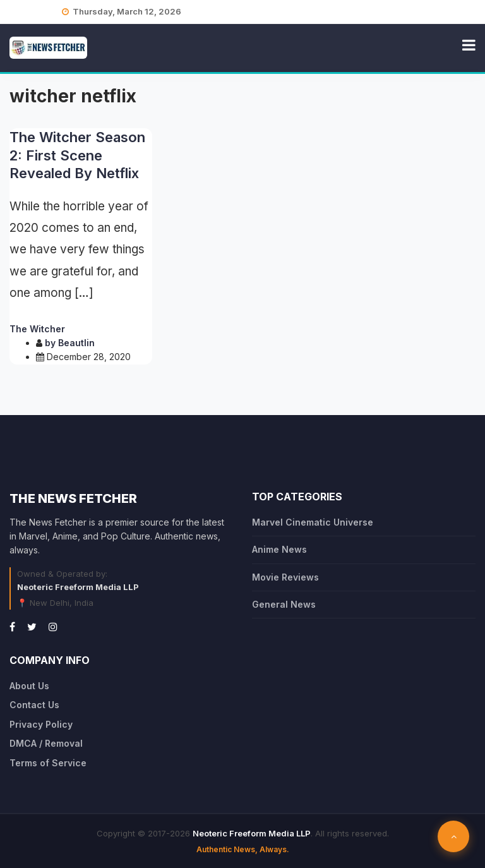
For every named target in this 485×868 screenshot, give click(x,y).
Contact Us (34, 705)
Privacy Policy (41, 724)
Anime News (279, 549)
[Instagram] (53, 627)
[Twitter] (32, 627)
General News (284, 604)
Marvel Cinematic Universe (313, 522)
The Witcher (37, 329)
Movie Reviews (285, 577)
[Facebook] (12, 627)
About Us (29, 686)
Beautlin (76, 343)
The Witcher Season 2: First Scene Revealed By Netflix (77, 155)
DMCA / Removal (46, 743)
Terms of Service (48, 763)
